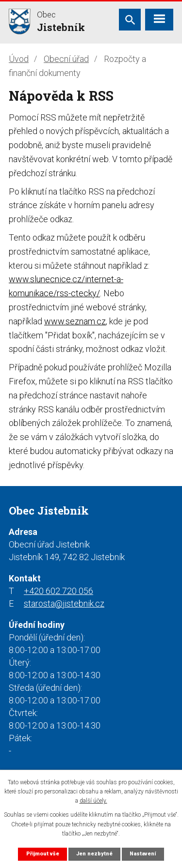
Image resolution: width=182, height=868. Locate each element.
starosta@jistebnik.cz (64, 603)
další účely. (93, 801)
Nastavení (143, 854)
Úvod (19, 59)
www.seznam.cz (75, 321)
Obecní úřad (66, 59)
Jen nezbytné (94, 854)
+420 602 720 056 (58, 591)
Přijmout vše (43, 854)
